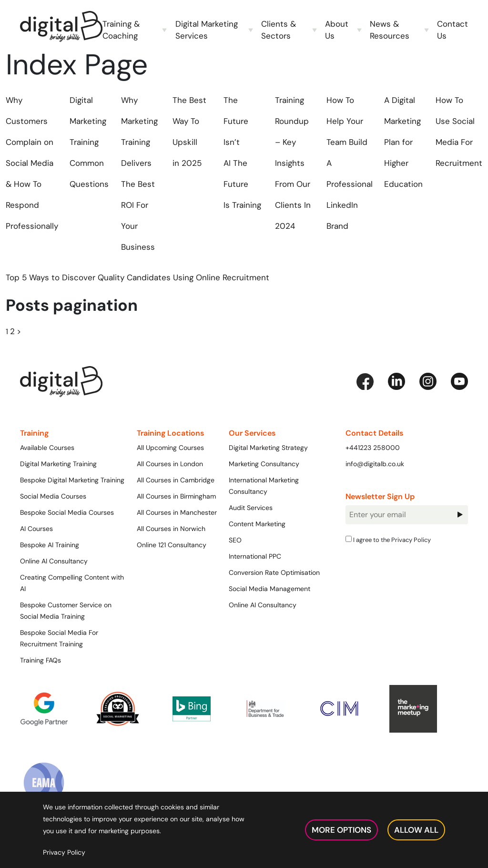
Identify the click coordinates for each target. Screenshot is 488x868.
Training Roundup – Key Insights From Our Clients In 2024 (293, 163)
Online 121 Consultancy (172, 545)
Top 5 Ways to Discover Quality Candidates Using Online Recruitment (137, 277)
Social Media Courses (53, 496)
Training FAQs (41, 660)
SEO (235, 540)
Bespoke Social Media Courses (67, 512)
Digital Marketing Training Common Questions (89, 142)
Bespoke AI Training (50, 545)
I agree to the (388, 540)
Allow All (416, 830)
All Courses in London (170, 464)
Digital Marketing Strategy (268, 448)
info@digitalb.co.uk (375, 464)
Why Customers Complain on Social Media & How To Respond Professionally (32, 163)
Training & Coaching (121, 30)
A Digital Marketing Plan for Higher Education (403, 142)
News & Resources (390, 30)
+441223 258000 (373, 448)
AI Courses (36, 529)
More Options (341, 830)
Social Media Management (269, 589)
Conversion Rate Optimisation (274, 572)
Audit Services (251, 508)
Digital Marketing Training (58, 464)
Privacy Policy (411, 540)
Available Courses (47, 448)
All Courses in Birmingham (176, 496)
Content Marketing (257, 524)
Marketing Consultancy (264, 464)
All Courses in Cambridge (176, 480)
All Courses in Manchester (177, 512)
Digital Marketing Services (207, 30)
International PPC (255, 556)
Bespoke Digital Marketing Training (72, 480)
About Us (337, 30)
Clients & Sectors (279, 30)
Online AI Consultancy (54, 561)
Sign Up (460, 515)
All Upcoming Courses (170, 448)
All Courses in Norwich (171, 529)
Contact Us (452, 30)
